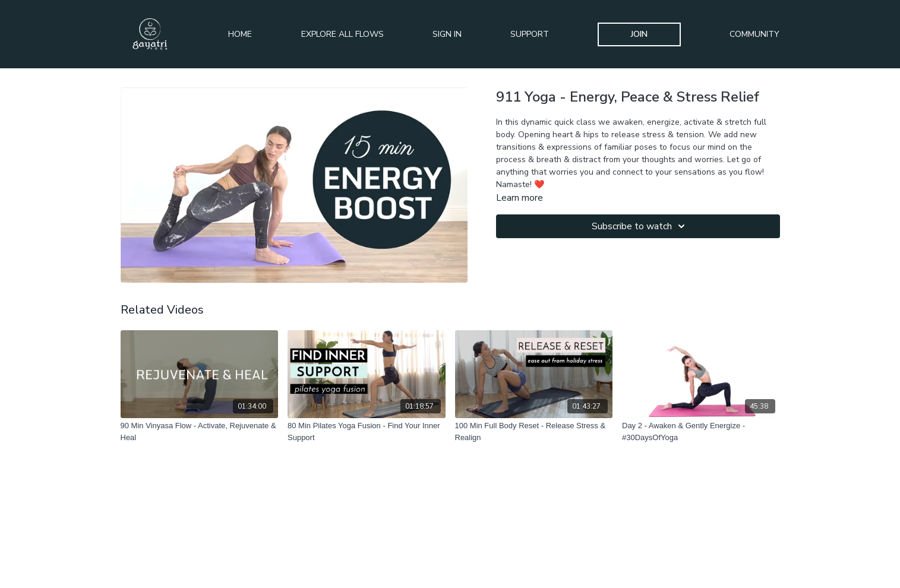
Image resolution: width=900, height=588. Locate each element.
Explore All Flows (342, 34)
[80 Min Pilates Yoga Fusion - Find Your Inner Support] (367, 431)
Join (639, 34)
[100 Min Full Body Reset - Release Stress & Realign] (534, 431)
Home (240, 34)
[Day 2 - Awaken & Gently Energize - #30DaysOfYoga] (701, 431)
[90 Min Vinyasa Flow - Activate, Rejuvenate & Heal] (200, 431)
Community (754, 34)
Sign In (447, 34)
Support (530, 34)
